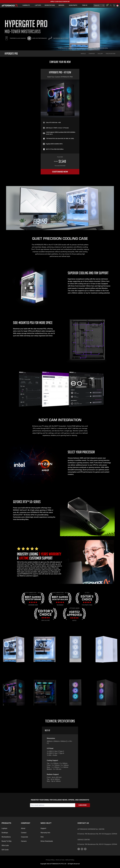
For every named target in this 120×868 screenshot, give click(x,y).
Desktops (5, 833)
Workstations (6, 837)
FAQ (42, 837)
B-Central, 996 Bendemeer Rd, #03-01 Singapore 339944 (97, 844)
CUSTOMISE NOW (60, 172)
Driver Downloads (47, 841)
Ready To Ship (6, 841)
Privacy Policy (50, 860)
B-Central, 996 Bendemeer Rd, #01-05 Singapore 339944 (97, 834)
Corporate (24, 837)
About (23, 828)
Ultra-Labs (5, 845)
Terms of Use (60, 860)
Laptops (4, 828)
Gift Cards (5, 850)
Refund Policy (70, 860)
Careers (24, 841)
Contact (24, 833)
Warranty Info (45, 833)
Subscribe (83, 805)
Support (43, 828)
